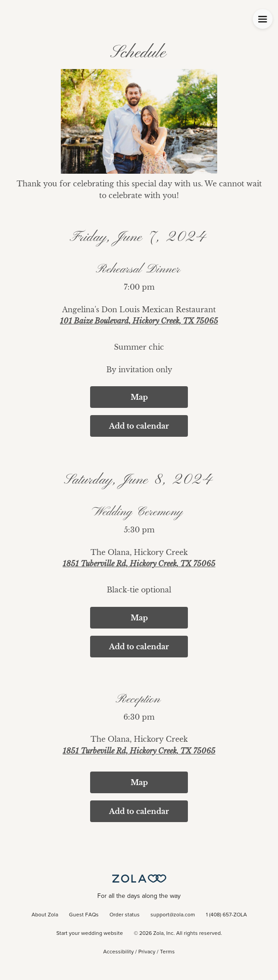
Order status (125, 915)
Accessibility (118, 952)
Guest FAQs (84, 915)
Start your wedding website (90, 934)
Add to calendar (139, 426)
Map (139, 397)
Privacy (147, 952)
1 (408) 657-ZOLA (226, 915)
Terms (167, 952)
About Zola (45, 915)
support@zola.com (173, 915)
